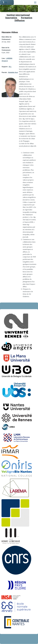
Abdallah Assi (13, 72)
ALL (10, 67)
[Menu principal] (35, 2)
